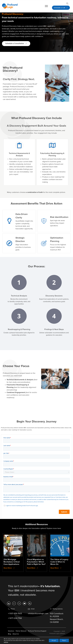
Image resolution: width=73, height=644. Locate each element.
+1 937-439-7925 (15, 616)
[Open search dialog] (67, 4)
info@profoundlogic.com (38, 616)
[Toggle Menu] (46, 6)
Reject (64, 640)
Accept (54, 640)
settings (6, 642)
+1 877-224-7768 (15, 621)
